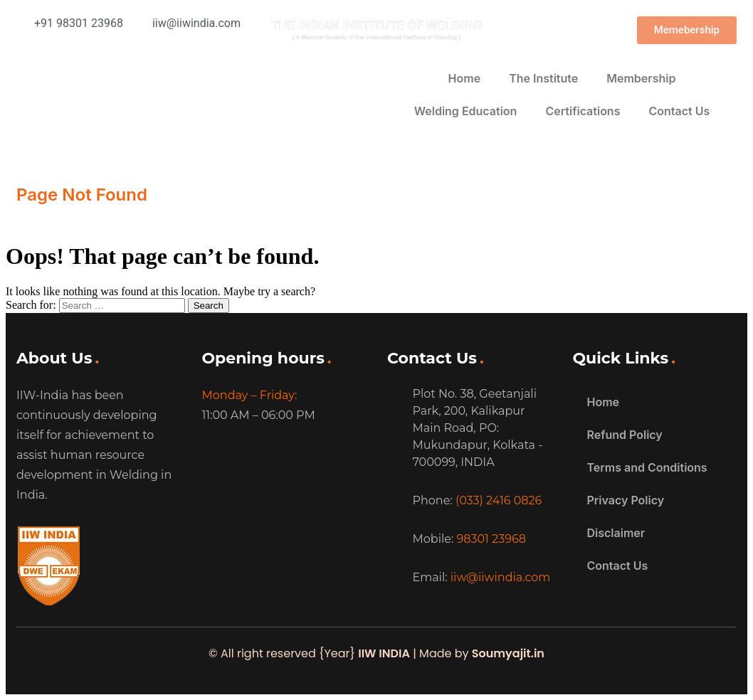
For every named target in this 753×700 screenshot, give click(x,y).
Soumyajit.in (508, 653)
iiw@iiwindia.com (501, 577)
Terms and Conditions (647, 467)
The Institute (543, 78)
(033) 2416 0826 (499, 500)
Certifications (583, 111)
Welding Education (466, 111)
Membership (641, 78)
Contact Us (679, 111)
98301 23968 (491, 539)
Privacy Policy (626, 500)
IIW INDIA (384, 653)
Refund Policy (625, 435)
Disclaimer (616, 533)
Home (465, 78)
